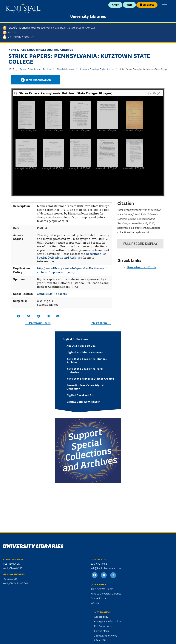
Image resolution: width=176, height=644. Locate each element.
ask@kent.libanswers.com (106, 568)
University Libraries (88, 16)
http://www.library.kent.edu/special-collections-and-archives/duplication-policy (73, 270)
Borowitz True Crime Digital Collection (85, 387)
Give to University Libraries (106, 593)
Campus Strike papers (52, 294)
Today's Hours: (49, 28)
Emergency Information (108, 621)
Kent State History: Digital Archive (90, 379)
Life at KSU (100, 640)
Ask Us (9, 32)
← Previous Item (38, 323)
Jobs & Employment (106, 635)
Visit (129, 5)
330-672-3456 (99, 563)
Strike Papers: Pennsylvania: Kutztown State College (143, 69)
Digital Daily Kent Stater (83, 401)
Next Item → (101, 323)
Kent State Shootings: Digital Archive (97, 69)
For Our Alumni (103, 626)
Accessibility (101, 617)
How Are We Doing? (102, 589)
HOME (11, 69)
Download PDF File (142, 267)
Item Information (36, 80)
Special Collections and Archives (35, 69)
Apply (115, 5)
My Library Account (18, 37)
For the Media (102, 631)
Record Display (140, 244)
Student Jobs (99, 598)
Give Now (147, 5)
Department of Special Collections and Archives (71, 256)
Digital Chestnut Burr (81, 395)
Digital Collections (65, 69)
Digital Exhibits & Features (85, 352)
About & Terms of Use (81, 346)
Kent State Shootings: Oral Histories (85, 370)
